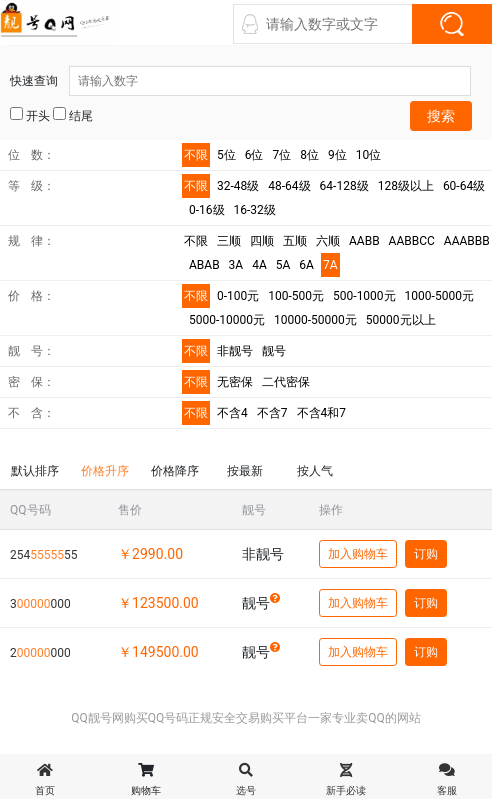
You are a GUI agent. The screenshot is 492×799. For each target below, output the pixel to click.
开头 (30, 115)
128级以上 (406, 186)
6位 (254, 155)
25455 (43, 555)
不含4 (232, 413)
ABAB (204, 265)
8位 (309, 155)
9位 (337, 155)
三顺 (229, 241)
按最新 (245, 471)
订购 (426, 554)
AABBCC (412, 241)
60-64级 (464, 186)
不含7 (272, 413)
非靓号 (235, 351)
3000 (40, 604)
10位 (369, 155)
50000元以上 (401, 320)
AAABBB (467, 241)
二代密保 (286, 382)
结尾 (73, 115)
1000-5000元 (439, 296)
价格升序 (105, 471)
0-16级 (207, 210)
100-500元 (296, 296)
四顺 (262, 241)
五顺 (295, 241)
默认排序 (35, 471)
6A (306, 265)
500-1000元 (364, 296)
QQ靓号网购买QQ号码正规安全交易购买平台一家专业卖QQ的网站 (246, 718)
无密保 (235, 382)
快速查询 (240, 81)
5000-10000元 (227, 320)
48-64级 (289, 186)
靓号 (274, 351)
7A (330, 265)
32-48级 (238, 186)
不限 (196, 155)
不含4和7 (322, 413)
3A (236, 265)
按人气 (315, 471)
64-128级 (344, 186)
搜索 (441, 116)
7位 (282, 155)
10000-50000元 (315, 320)
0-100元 (238, 296)
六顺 (328, 241)
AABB (364, 241)
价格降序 (175, 471)
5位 (226, 155)
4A (259, 265)
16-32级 (255, 210)
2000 (40, 653)
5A (283, 265)
